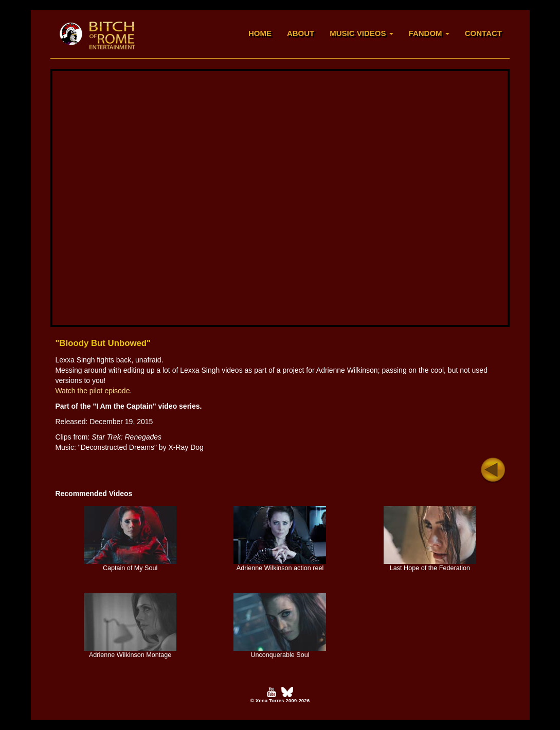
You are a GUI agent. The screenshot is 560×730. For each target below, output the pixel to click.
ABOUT (301, 33)
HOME (260, 33)
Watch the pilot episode (92, 391)
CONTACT (483, 33)
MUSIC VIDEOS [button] (361, 33)
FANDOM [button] (429, 33)
